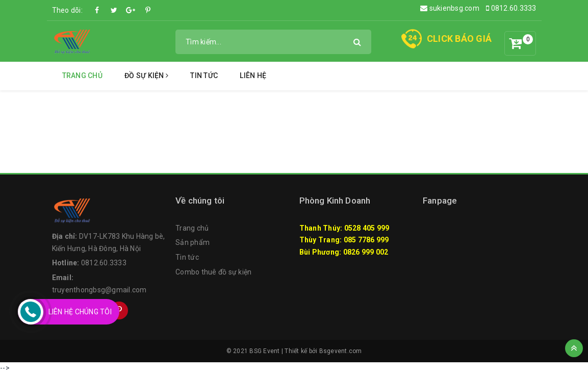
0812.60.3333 (511, 8)
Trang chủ (82, 76)
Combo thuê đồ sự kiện (213, 272)
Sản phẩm (193, 242)
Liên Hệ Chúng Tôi (80, 312)
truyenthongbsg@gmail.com (99, 290)
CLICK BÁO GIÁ (459, 39)
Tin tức (204, 76)
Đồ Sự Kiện (146, 76)
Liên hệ (253, 76)
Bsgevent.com (341, 351)
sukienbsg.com (450, 8)
